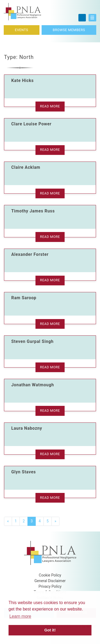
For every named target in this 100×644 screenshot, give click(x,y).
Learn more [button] (20, 616)
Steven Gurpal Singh (32, 341)
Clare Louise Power (31, 124)
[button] (92, 18)
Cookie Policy (50, 575)
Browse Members (69, 30)
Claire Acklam (26, 167)
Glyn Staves (23, 472)
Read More (50, 106)
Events (22, 30)
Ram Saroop (24, 298)
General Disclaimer (50, 581)
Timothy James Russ (33, 211)
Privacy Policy (50, 586)
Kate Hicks (22, 80)
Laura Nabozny (27, 428)
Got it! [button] (50, 630)
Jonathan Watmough (33, 385)
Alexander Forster (30, 254)
